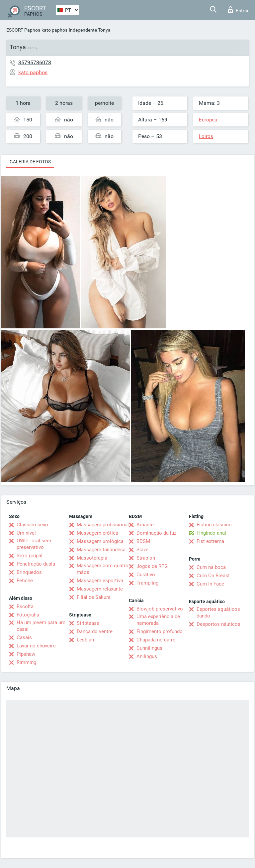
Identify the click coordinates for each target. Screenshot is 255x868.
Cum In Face (210, 584)
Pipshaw (26, 654)
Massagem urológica (100, 541)
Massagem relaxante (100, 589)
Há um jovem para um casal (41, 626)
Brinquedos (29, 572)
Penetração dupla (36, 564)
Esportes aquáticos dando (218, 612)
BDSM (143, 541)
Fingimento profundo (160, 631)
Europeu (208, 120)
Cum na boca (211, 567)
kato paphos (54, 30)
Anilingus (147, 656)
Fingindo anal (211, 533)
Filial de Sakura (94, 597)
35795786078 (35, 62)
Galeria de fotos (30, 162)
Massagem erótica (97, 533)
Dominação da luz (156, 533)
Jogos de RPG (152, 566)
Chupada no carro (156, 640)
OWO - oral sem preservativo (34, 544)
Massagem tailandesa (101, 550)
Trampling (147, 583)
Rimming (26, 662)
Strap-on (146, 558)
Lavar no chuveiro (36, 646)
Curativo (146, 575)
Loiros (206, 136)
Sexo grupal (30, 556)
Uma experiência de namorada (158, 620)
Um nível (26, 533)
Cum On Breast (213, 576)
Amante (145, 525)
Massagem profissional (103, 525)
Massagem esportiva (100, 581)
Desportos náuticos (218, 624)
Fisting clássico (214, 525)
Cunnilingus (149, 648)
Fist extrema (210, 541)
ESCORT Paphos (23, 30)
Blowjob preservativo (160, 609)
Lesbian (85, 640)
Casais (24, 637)
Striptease (88, 623)
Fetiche (25, 581)
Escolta (25, 607)
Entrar (238, 10)
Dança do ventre (95, 631)
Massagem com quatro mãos (103, 569)
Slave (142, 550)
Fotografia (28, 615)
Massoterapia (92, 558)
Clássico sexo (32, 525)
